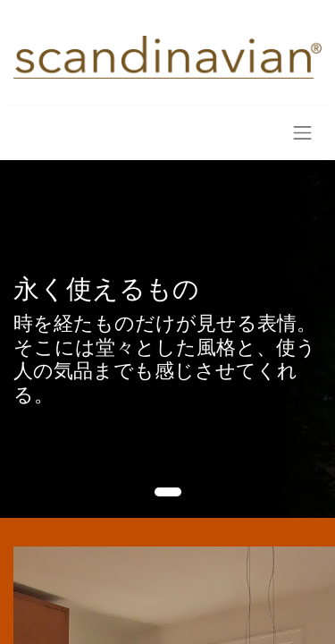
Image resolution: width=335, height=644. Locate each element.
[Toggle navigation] (303, 133)
